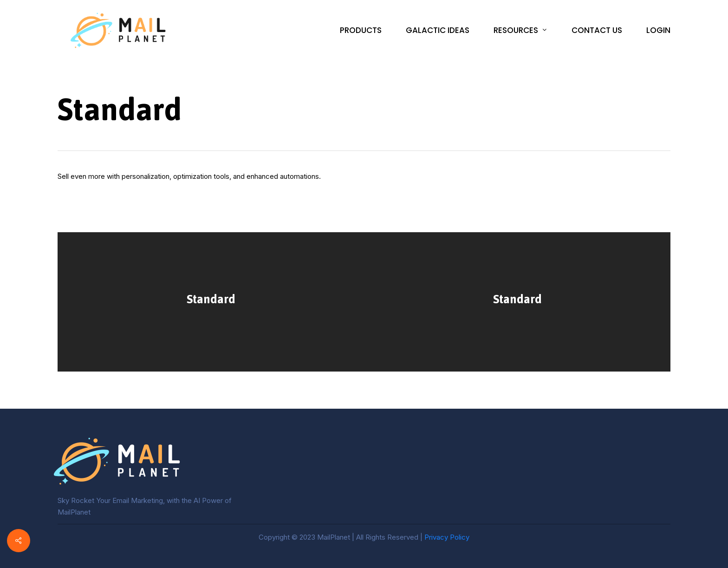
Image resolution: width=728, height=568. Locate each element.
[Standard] (211, 302)
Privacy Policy (447, 537)
